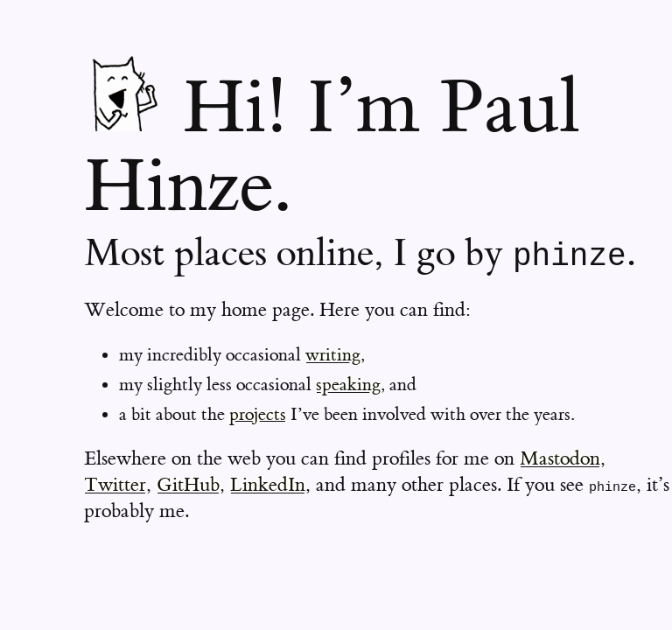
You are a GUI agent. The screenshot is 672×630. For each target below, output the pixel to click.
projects (258, 414)
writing (333, 355)
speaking (348, 385)
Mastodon (560, 459)
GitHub (188, 485)
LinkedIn (268, 485)
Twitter (115, 485)
